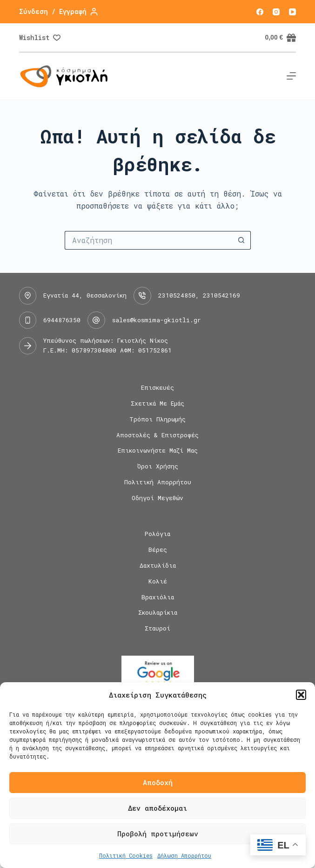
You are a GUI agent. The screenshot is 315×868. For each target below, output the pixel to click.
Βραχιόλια (158, 597)
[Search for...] (148, 240)
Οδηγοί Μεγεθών (157, 498)
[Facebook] (260, 12)
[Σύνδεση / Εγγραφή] (58, 11)
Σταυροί (157, 628)
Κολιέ (158, 581)
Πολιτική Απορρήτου (158, 482)
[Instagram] (276, 12)
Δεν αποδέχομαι (157, 808)
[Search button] (241, 240)
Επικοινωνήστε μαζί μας (158, 451)
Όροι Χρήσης (158, 466)
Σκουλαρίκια (158, 613)
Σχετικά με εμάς (157, 403)
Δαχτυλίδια (158, 566)
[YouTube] (292, 12)
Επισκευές (157, 388)
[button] (301, 695)
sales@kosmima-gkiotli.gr (157, 320)
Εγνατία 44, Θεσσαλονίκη (85, 295)
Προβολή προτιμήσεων (158, 834)
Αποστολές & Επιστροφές (157, 435)
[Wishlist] (40, 37)
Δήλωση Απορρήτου (184, 855)
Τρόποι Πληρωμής (157, 419)
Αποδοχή (158, 782)
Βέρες (158, 550)
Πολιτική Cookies (126, 855)
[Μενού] (291, 76)
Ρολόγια (157, 534)
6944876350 (62, 320)
